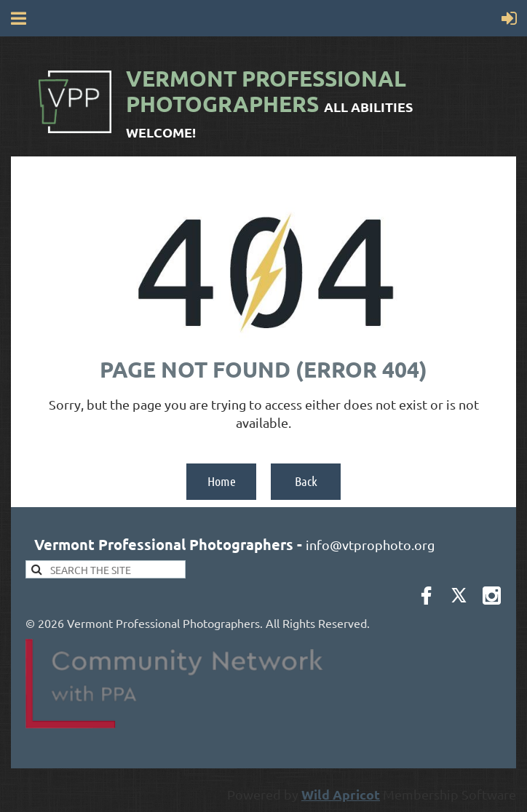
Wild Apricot (341, 794)
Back (306, 481)
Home (222, 481)
